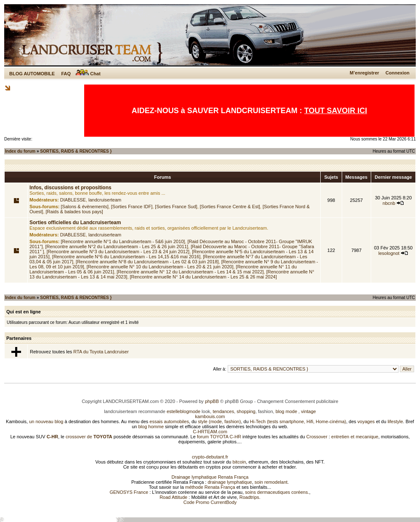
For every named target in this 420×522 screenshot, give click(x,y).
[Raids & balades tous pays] (74, 212)
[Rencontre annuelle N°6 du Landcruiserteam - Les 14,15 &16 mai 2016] (126, 257)
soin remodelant (271, 482)
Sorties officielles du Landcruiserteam (75, 223)
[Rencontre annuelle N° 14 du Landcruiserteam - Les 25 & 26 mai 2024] (203, 277)
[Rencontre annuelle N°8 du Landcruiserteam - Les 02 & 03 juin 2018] (147, 262)
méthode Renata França (210, 487)
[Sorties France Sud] (176, 207)
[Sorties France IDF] (132, 207)
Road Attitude (173, 497)
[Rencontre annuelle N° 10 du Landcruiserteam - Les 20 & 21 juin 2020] (160, 267)
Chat (88, 74)
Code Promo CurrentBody (210, 502)
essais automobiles (169, 421)
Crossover (317, 437)
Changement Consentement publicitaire (298, 401)
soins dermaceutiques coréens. (277, 492)
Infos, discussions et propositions (70, 188)
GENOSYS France (129, 492)
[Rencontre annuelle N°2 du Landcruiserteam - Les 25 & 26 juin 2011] (117, 246)
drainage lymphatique (230, 482)
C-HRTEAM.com (210, 432)
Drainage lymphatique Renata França (210, 477)
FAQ (66, 74)
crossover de (88, 437)
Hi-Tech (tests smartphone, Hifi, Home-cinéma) (298, 421)
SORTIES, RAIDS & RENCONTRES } (76, 151)
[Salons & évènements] (85, 207)
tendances (223, 411)
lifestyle (395, 421)
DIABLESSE (73, 200)
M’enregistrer (364, 73)
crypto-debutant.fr (210, 457)
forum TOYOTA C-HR (219, 437)
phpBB (212, 401)
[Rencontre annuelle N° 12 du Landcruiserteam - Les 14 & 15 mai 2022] (190, 272)
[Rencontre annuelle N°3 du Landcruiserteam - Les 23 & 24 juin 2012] (118, 252)
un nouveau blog (46, 421)
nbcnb (389, 203)
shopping (246, 411)
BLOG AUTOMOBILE (32, 74)
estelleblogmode (183, 411)
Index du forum (20, 151)
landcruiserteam (105, 200)
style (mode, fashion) (219, 421)
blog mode (286, 411)
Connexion (397, 73)
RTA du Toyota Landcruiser (101, 352)
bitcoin (239, 462)
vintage (308, 411)
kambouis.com (210, 416)
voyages (366, 421)
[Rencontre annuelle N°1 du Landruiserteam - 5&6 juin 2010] (123, 241)
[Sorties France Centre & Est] (230, 207)
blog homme (151, 427)
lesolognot (389, 253)
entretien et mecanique (355, 437)
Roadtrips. (250, 497)
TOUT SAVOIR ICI (336, 111)
